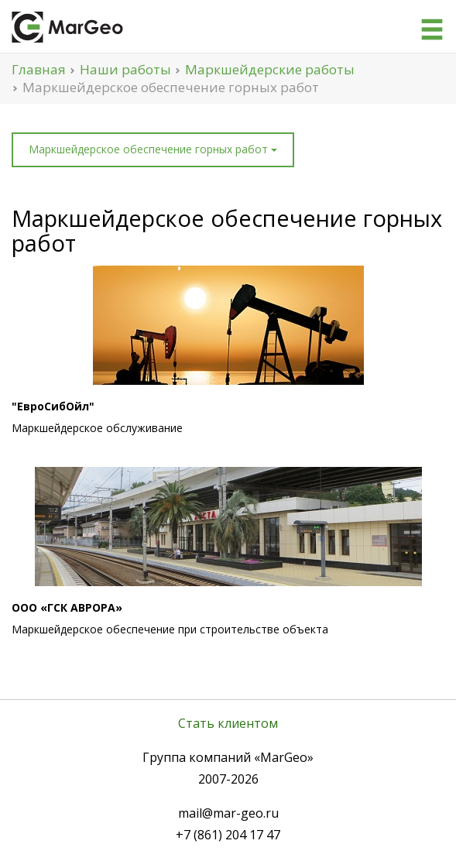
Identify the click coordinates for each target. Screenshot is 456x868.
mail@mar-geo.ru (228, 813)
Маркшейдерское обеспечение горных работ (153, 149)
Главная (39, 69)
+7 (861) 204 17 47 (228, 835)
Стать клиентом (228, 723)
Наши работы (125, 69)
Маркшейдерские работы (270, 69)
